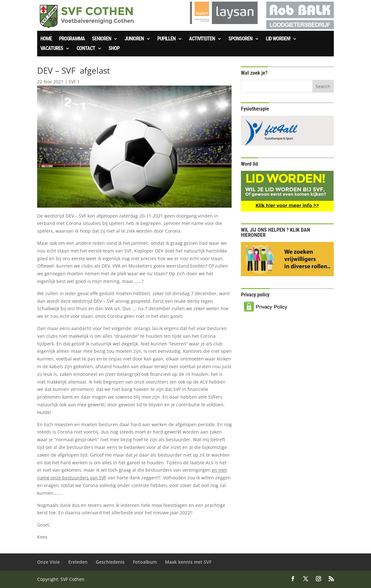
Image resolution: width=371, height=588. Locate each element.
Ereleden (78, 562)
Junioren (134, 39)
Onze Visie (49, 562)
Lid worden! (278, 39)
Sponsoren (240, 39)
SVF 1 (74, 82)
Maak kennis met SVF (188, 562)
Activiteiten (202, 39)
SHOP (114, 49)
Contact (86, 49)
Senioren (102, 39)
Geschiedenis (110, 562)
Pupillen (166, 39)
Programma (72, 39)
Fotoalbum (145, 562)
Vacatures (52, 49)
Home (46, 39)
